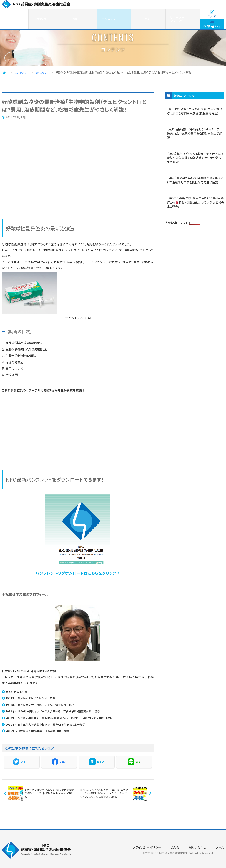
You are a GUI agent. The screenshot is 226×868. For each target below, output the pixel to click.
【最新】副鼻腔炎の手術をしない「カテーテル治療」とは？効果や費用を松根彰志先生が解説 (195, 137)
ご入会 (212, 5)
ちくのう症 (34, 72)
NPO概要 (95, 10)
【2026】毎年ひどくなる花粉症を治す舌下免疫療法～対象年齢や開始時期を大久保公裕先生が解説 (195, 162)
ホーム (220, 846)
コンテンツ (142, 10)
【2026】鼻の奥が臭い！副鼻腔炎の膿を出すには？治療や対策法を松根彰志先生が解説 (195, 188)
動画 (119, 10)
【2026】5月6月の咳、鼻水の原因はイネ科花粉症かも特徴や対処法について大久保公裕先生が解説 (194, 213)
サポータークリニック (188, 10)
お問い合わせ (212, 16)
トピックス (165, 10)
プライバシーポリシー (147, 846)
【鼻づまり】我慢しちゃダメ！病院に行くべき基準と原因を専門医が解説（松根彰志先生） (195, 112)
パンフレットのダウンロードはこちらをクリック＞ (78, 571)
